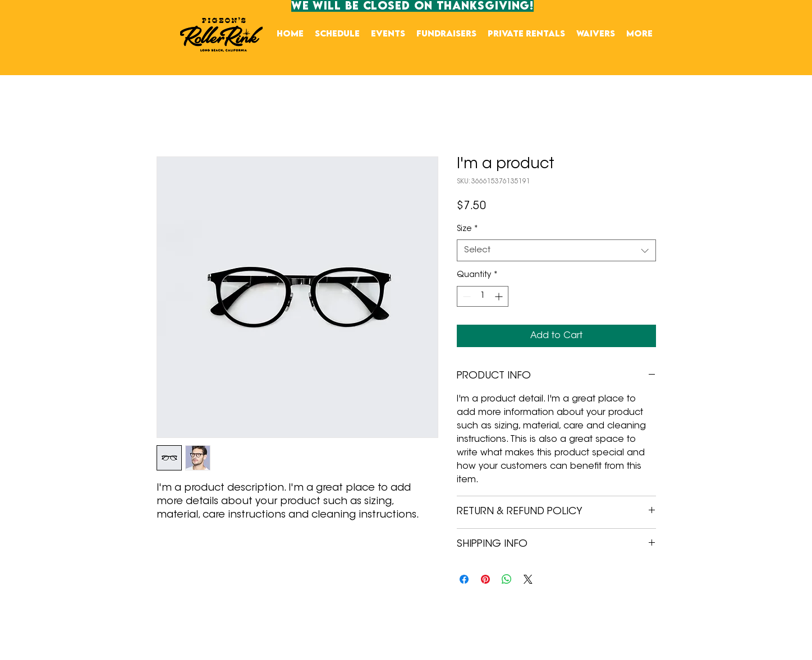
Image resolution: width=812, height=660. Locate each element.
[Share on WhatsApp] (507, 579)
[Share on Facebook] (464, 579)
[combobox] (556, 250)
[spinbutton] (483, 296)
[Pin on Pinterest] (485, 579)
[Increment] (500, 296)
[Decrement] (465, 296)
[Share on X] (528, 579)
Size (467, 229)
